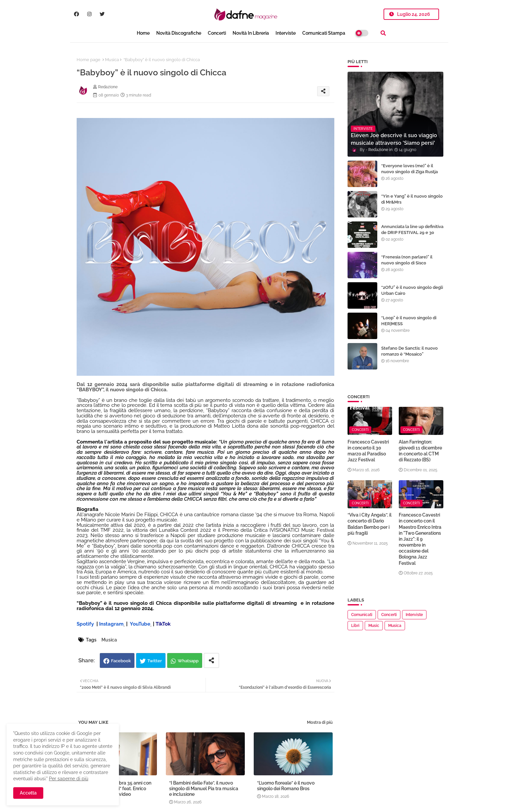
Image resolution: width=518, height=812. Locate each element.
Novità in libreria (251, 33)
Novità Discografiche (179, 33)
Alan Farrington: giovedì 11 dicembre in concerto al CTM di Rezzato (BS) (420, 451)
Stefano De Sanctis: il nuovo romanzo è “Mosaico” (409, 351)
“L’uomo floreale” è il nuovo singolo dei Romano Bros (286, 786)
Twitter (155, 661)
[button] (383, 33)
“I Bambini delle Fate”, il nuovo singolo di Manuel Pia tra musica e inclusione (204, 789)
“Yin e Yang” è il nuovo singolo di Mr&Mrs (412, 199)
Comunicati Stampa (324, 33)
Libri (355, 626)
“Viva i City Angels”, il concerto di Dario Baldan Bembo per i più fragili (370, 524)
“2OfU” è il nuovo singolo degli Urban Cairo (412, 290)
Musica (112, 60)
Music (374, 626)
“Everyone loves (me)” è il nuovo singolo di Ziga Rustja (409, 169)
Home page (89, 60)
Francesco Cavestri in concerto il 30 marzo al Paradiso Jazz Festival (368, 451)
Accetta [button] (28, 793)
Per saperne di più (69, 779)
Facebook (121, 661)
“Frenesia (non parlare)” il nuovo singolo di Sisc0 (407, 260)
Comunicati (362, 615)
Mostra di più (320, 722)
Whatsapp (188, 661)
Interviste (286, 33)
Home (143, 33)
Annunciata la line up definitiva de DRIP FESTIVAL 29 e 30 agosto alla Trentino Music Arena (412, 236)
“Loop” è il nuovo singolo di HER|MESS (409, 321)
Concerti (217, 33)
